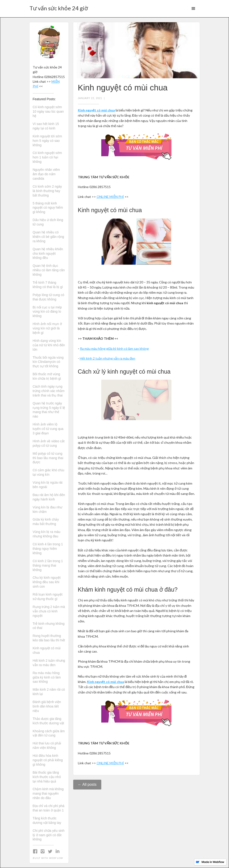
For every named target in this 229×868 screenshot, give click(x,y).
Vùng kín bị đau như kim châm (48, 509)
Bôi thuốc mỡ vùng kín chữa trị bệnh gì (47, 376)
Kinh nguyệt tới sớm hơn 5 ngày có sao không (47, 141)
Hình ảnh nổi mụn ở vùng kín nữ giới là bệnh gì (47, 328)
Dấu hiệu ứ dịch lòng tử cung (48, 222)
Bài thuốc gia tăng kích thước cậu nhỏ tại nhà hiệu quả (47, 777)
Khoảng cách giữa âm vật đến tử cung (49, 733)
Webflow (56, 858)
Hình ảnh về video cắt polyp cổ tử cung (49, 443)
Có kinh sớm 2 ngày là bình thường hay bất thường (47, 191)
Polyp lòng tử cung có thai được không (49, 297)
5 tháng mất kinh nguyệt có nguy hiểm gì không (48, 208)
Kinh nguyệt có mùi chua (47, 650)
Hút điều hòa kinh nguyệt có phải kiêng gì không (48, 760)
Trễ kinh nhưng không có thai (49, 626)
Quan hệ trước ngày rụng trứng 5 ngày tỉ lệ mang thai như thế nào (49, 410)
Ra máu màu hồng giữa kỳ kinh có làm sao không (47, 677)
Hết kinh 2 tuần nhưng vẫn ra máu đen (49, 663)
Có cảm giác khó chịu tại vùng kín (49, 472)
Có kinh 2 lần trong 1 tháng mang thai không (48, 565)
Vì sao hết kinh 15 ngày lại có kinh (46, 126)
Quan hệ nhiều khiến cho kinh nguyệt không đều (48, 254)
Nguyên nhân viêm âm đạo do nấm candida (46, 174)
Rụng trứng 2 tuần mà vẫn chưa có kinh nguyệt (49, 611)
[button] (193, 9)
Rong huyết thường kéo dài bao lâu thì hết (49, 638)
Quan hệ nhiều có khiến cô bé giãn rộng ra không (48, 237)
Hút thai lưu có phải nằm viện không (47, 745)
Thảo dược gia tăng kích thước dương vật (48, 721)
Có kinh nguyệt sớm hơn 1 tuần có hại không (47, 157)
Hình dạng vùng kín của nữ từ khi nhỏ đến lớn (49, 345)
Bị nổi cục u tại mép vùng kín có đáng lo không (47, 312)
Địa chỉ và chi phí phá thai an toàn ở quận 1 (49, 808)
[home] (59, 7)
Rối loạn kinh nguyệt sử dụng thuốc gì (48, 597)
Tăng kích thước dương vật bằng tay (47, 820)
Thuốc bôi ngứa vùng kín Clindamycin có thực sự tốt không (48, 362)
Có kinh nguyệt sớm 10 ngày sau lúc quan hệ (48, 111)
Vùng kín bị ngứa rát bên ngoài (48, 485)
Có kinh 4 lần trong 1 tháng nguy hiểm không (48, 549)
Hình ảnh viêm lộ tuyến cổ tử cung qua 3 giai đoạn (48, 429)
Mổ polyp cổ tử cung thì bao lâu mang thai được (48, 458)
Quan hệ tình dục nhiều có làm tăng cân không (49, 270)
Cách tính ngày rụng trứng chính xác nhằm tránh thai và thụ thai (49, 391)
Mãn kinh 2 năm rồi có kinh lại (49, 692)
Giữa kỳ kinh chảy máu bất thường (46, 522)
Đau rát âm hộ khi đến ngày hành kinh (49, 497)
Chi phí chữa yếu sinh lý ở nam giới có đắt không (49, 835)
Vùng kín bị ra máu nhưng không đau (47, 534)
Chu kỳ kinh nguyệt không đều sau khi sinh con (47, 582)
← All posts (87, 784)
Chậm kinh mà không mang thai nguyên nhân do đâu (48, 793)
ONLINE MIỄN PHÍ (110, 197)
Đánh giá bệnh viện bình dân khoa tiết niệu (47, 706)
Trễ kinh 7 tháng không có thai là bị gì (48, 285)
